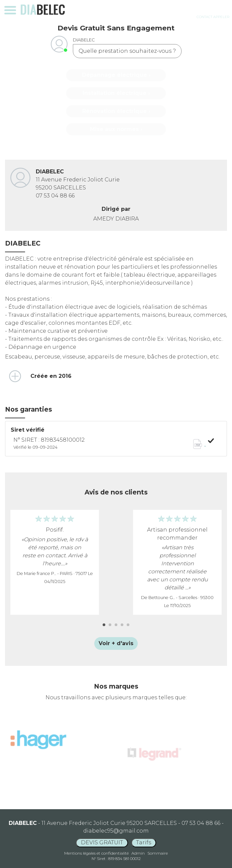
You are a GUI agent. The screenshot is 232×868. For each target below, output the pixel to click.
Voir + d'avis (116, 643)
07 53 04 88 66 (55, 196)
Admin (138, 853)
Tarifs (144, 842)
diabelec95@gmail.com (116, 831)
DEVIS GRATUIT (102, 842)
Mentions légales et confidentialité (96, 853)
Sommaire (158, 853)
